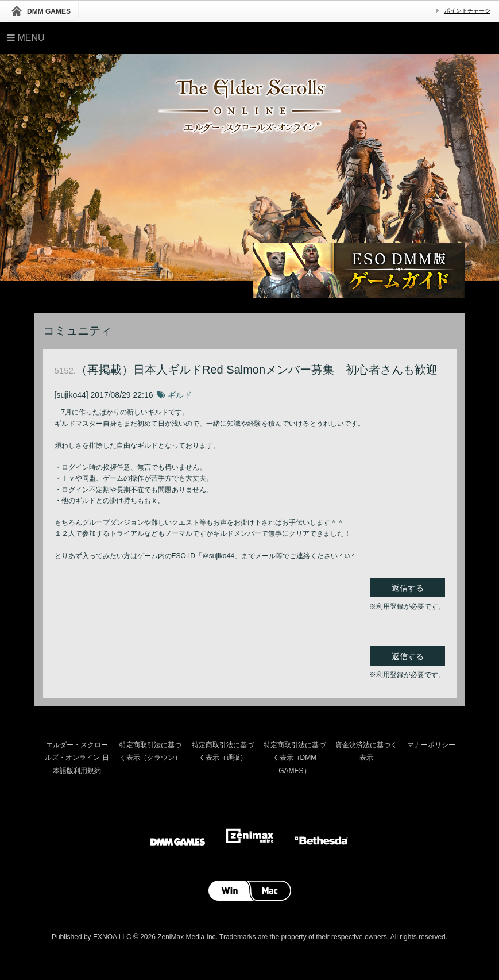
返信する (408, 588)
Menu (26, 38)
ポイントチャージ (467, 11)
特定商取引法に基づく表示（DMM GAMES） (295, 758)
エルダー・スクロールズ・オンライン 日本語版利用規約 (77, 758)
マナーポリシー (431, 745)
